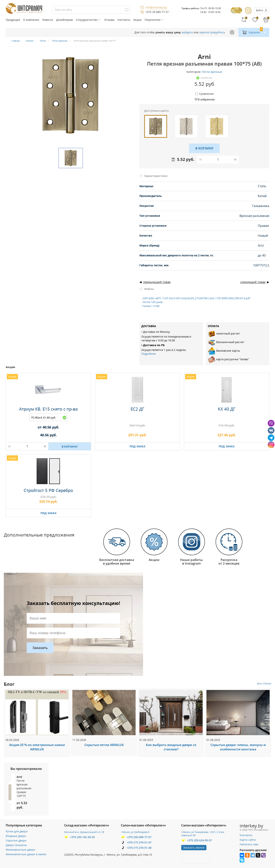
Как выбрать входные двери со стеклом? (171, 747)
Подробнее (149, 354)
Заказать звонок (194, 848)
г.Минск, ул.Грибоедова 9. (135, 832)
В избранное (206, 99)
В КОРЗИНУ (204, 148)
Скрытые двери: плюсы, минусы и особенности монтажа (238, 747)
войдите (187, 32)
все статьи (264, 683)
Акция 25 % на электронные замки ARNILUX (37, 747)
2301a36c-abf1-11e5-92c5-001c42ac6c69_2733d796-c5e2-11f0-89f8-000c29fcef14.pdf (196, 302)
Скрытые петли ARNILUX (104, 745)
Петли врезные (212, 72)
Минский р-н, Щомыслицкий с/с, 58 (84, 832)
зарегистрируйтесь (212, 32)
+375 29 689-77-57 (157, 12)
